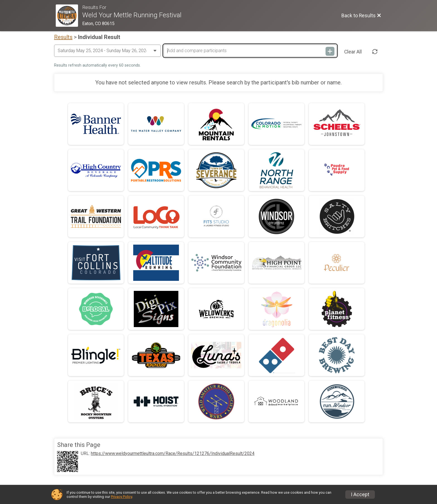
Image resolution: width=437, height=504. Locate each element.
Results (63, 37)
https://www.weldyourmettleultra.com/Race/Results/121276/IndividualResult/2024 (173, 454)
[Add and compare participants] (250, 51)
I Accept (360, 495)
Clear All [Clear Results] (353, 52)
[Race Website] (69, 16)
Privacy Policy (122, 497)
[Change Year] (107, 51)
